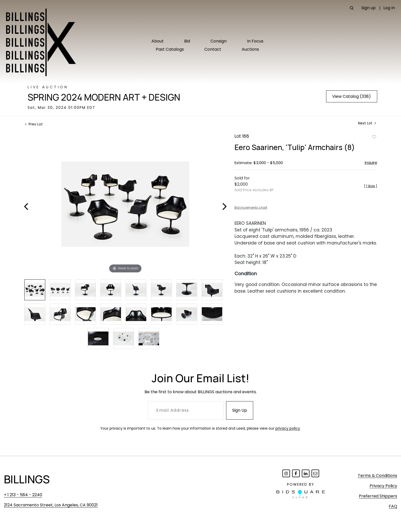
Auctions (250, 49)
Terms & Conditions (377, 476)
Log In (389, 8)
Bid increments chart (251, 208)
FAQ (393, 506)
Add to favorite (374, 137)
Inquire (371, 162)
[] (371, 186)
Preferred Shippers (378, 496)
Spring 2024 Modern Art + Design (104, 97)
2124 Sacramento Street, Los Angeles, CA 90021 (51, 505)
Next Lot (367, 123)
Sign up (369, 8)
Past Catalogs (170, 49)
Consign (219, 41)
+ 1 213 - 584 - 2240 (23, 495)
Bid (187, 41)
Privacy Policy (383, 486)
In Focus (255, 41)
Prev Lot (34, 124)
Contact (213, 49)
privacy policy (288, 428)
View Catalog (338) (352, 96)
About (158, 41)
